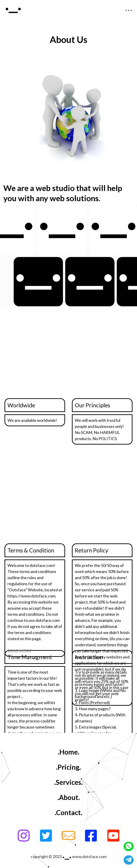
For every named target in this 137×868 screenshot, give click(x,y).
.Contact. (68, 812)
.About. (69, 797)
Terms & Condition (31, 550)
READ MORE (19, 651)
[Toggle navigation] (129, 10)
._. (67, 854)
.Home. (69, 752)
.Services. (68, 782)
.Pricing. (68, 767)
